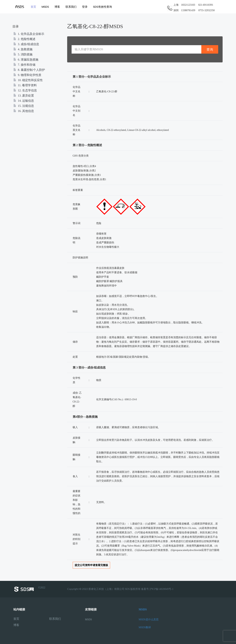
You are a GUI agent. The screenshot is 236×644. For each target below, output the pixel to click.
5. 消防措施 (23, 54)
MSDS (46, 7)
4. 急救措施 (23, 49)
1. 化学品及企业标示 (29, 34)
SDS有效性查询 (103, 7)
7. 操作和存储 (24, 65)
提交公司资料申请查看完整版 (91, 565)
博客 (58, 7)
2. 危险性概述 (24, 39)
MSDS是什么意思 (149, 619)
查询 (210, 49)
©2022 (29, 589)
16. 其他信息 (24, 111)
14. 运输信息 (24, 101)
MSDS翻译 (145, 627)
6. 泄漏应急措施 (26, 60)
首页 (34, 7)
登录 (85, 7)
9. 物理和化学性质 (27, 75)
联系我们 (72, 7)
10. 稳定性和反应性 (28, 80)
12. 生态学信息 (25, 90)
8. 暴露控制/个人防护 (29, 70)
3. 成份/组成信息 (26, 44)
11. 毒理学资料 (25, 85)
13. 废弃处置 (24, 96)
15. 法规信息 (24, 106)
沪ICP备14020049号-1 (161, 589)
